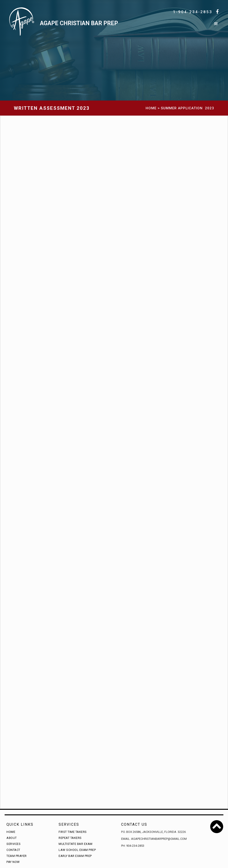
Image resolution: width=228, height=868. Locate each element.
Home (11, 832)
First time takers (73, 832)
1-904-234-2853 (193, 12)
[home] (111, 26)
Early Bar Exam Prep (75, 856)
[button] (216, 26)
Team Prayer (17, 856)
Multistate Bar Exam (76, 844)
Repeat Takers (70, 838)
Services (13, 844)
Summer (169, 108)
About (12, 838)
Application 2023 (196, 108)
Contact (13, 850)
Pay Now (13, 862)
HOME (151, 108)
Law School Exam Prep (77, 850)
